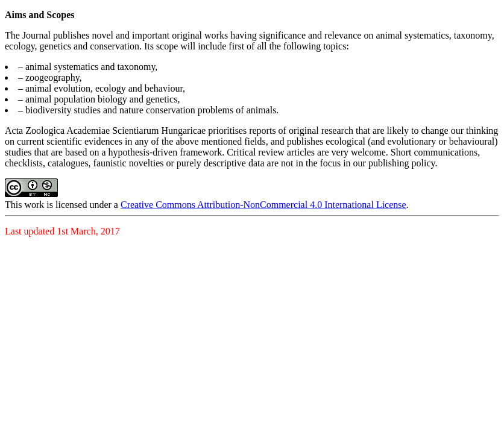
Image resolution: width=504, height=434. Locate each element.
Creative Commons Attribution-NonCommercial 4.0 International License (263, 205)
